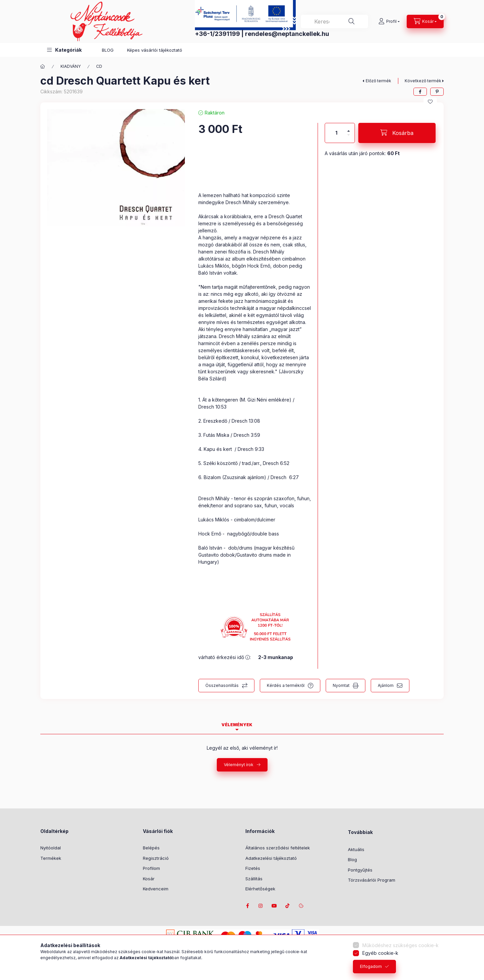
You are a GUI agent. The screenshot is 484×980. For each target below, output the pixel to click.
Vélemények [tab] (237, 725)
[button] (64, 50)
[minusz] (349, 138)
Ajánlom (386, 685)
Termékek (51, 858)
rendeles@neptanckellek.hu (287, 34)
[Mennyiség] (336, 133)
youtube (274, 906)
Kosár (149, 879)
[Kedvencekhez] (430, 102)
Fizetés (253, 868)
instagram (261, 906)
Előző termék (378, 81)
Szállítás (254, 879)
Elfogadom (371, 966)
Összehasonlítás (222, 685)
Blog (352, 859)
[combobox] (334, 21)
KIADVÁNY (71, 66)
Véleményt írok (239, 765)
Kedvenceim (156, 889)
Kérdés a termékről (286, 685)
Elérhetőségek (260, 889)
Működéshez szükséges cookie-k (400, 945)
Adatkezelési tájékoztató (271, 858)
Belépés (151, 848)
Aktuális (356, 849)
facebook (247, 906)
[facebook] (420, 92)
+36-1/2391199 (217, 34)
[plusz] (349, 128)
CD (99, 66)
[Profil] (389, 21)
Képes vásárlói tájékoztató (155, 50)
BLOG (108, 50)
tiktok (288, 906)
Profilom (151, 868)
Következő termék (423, 81)
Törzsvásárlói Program (372, 880)
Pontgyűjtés (360, 870)
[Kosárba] (397, 133)
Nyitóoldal (51, 848)
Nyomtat (341, 685)
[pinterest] (437, 92)
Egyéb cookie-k (380, 953)
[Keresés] (352, 21)
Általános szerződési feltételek (278, 848)
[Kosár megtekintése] (425, 21)
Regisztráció (156, 858)
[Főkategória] (43, 66)
